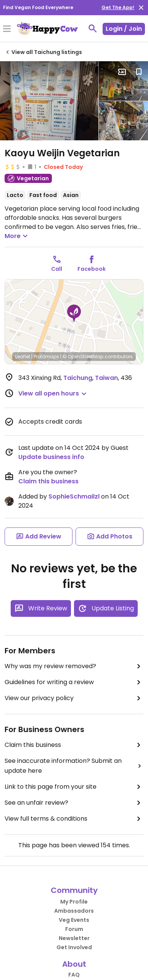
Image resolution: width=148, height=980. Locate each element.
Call (57, 269)
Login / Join (124, 29)
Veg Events (74, 920)
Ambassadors (74, 911)
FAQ (74, 975)
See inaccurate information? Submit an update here (74, 766)
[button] (74, 313)
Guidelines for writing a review (74, 682)
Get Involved (74, 947)
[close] (141, 8)
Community (74, 890)
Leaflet (23, 357)
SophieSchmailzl (74, 496)
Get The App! (118, 7)
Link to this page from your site (74, 787)
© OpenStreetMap (83, 357)
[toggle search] (93, 29)
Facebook (92, 269)
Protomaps (46, 357)
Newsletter (74, 938)
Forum (74, 929)
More (17, 236)
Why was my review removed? (74, 666)
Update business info (51, 457)
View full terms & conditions (74, 819)
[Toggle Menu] (7, 29)
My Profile (74, 902)
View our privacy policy (74, 698)
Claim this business (48, 481)
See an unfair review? (74, 803)
